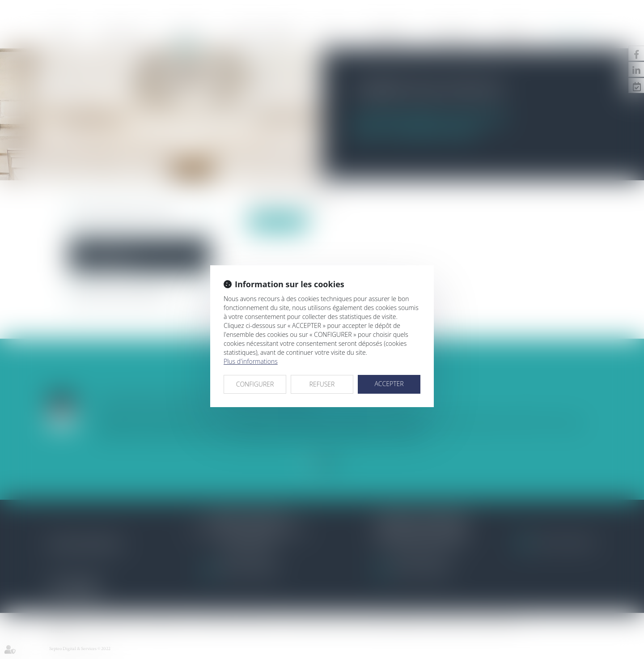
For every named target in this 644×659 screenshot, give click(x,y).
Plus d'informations (251, 361)
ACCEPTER (389, 384)
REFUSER (322, 384)
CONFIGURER (255, 384)
